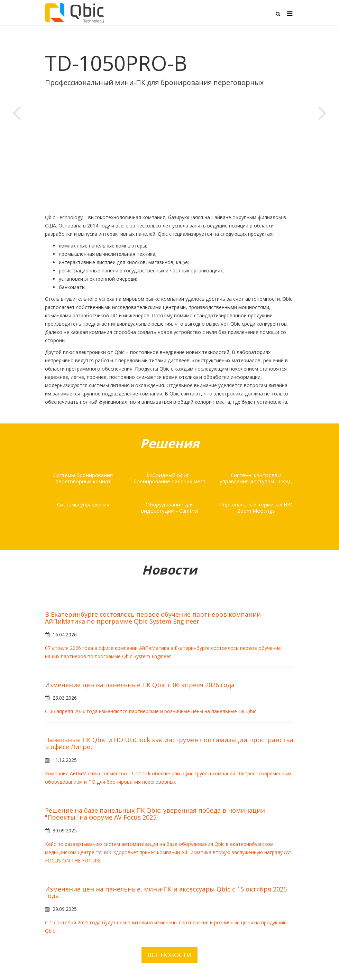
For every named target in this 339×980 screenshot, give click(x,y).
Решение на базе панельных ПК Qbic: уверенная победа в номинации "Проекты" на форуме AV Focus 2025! (155, 814)
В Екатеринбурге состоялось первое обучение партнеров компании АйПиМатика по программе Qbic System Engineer (153, 618)
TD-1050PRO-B (116, 63)
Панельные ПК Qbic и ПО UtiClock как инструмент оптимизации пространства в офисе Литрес (169, 743)
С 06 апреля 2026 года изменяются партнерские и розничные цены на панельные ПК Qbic (151, 711)
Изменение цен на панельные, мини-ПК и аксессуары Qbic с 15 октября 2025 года (166, 893)
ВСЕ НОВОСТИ (169, 955)
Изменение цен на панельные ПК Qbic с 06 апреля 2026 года (140, 685)
